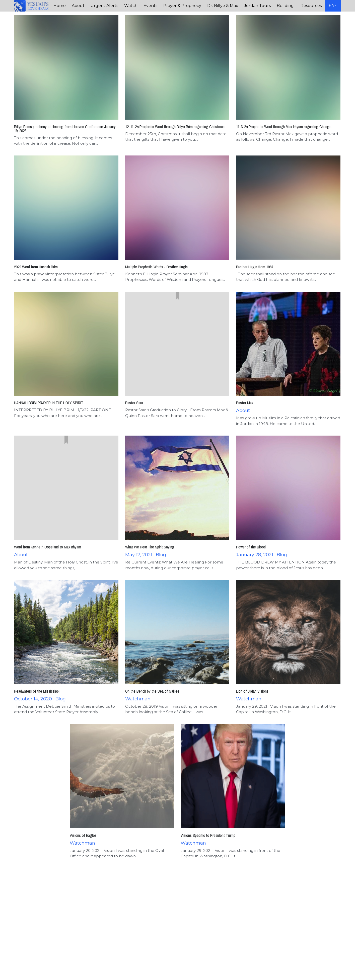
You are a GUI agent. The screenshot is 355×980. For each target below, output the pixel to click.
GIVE (333, 6)
